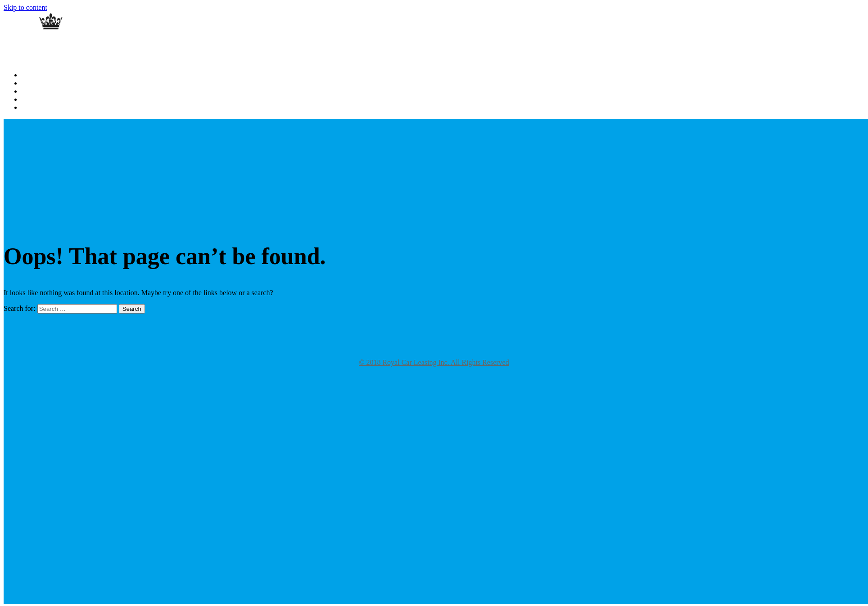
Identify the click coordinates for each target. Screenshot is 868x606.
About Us (34, 83)
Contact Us (36, 100)
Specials (32, 108)
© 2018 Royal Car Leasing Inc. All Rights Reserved (434, 362)
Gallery (31, 92)
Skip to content (25, 7)
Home (29, 75)
